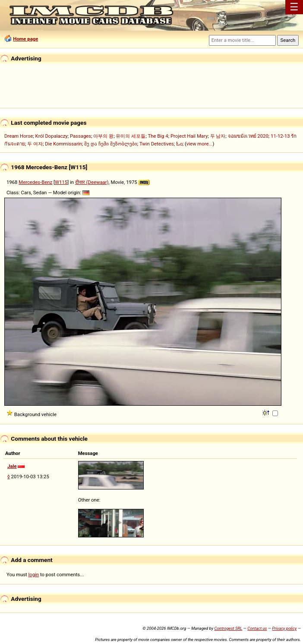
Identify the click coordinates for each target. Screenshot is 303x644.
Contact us (257, 628)
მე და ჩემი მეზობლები (110, 144)
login (34, 575)
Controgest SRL (228, 628)
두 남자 (218, 136)
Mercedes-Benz (35, 182)
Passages (80, 136)
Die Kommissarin (63, 144)
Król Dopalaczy (52, 136)
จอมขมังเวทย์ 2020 (248, 136)
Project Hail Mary (189, 136)
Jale (12, 466)
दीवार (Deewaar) (92, 182)
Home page (25, 39)
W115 (61, 182)
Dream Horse (19, 136)
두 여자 (35, 144)
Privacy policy (284, 628)
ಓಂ (179, 144)
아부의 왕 (103, 136)
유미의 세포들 (131, 136)
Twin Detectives (157, 144)
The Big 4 (158, 136)
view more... (200, 144)
